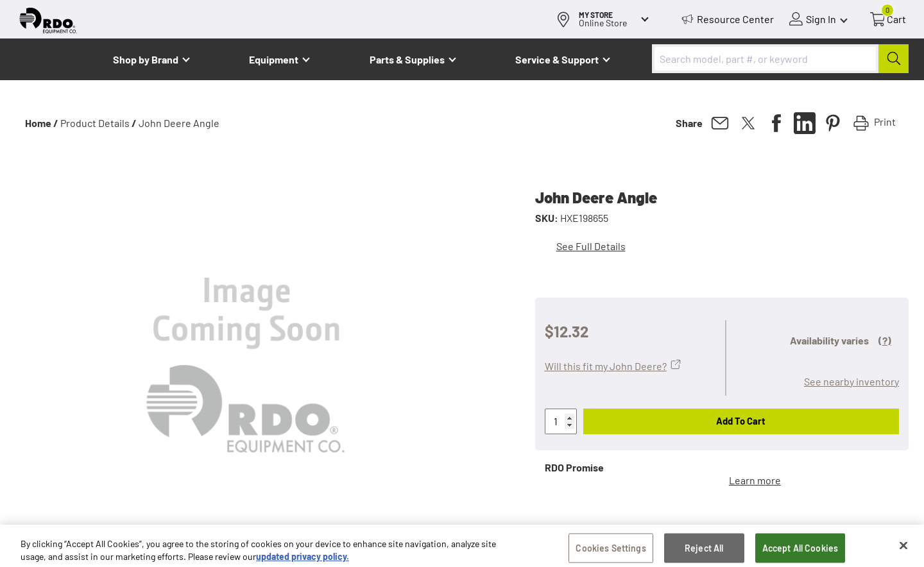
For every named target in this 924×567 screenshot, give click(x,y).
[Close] (903, 551)
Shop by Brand (146, 59)
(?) (885, 340)
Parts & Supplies (407, 59)
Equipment (274, 59)
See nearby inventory (851, 381)
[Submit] (894, 59)
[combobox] (780, 59)
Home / (42, 123)
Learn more (755, 480)
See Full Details (591, 246)
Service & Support (557, 59)
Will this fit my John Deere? (606, 366)
